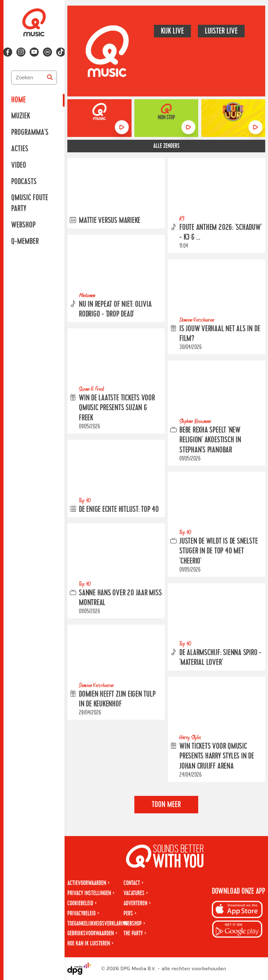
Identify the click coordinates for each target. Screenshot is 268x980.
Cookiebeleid (80, 903)
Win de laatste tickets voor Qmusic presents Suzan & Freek (117, 408)
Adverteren (135, 903)
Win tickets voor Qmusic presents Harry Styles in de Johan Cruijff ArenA (217, 756)
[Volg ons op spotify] (47, 52)
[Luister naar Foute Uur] (255, 127)
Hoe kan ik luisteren (89, 943)
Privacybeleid (81, 913)
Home (18, 100)
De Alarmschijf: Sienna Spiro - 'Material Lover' (220, 658)
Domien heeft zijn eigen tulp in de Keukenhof (117, 699)
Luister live (221, 31)
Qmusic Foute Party (30, 203)
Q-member (25, 241)
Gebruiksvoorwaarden (91, 933)
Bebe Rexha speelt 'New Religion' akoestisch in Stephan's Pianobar (210, 440)
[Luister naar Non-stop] (188, 127)
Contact (132, 883)
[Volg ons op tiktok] (61, 52)
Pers (128, 913)
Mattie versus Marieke (110, 220)
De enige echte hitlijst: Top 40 (119, 509)
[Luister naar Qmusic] (122, 127)
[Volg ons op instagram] (21, 52)
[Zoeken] (50, 78)
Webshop (23, 225)
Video (19, 165)
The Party (133, 933)
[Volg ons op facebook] (8, 52)
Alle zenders (166, 146)
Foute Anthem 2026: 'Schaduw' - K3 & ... (221, 233)
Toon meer (166, 805)
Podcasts (24, 182)
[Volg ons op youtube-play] (34, 52)
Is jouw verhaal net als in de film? (220, 334)
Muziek (21, 116)
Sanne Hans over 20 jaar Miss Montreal (120, 598)
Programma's (30, 132)
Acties (20, 149)
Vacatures (134, 893)
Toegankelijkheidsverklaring (98, 924)
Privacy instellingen (89, 893)
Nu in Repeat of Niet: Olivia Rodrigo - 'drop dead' (115, 309)
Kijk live (172, 31)
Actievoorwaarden (87, 883)
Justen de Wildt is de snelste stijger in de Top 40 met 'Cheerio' (218, 551)
